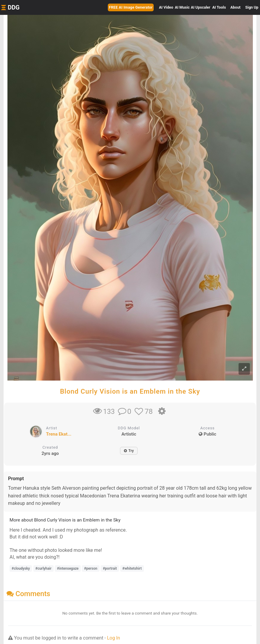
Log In (113, 638)
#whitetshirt (132, 568)
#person (91, 568)
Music (182, 7)
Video (166, 7)
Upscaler (201, 7)
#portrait (110, 568)
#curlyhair (43, 568)
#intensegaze (68, 568)
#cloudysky (21, 568)
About (236, 7)
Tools (219, 7)
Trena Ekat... (59, 434)
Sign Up (252, 7)
